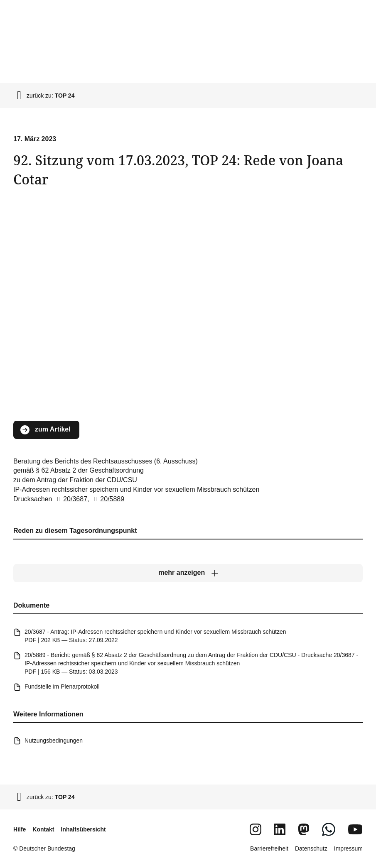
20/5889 (108, 499)
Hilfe (20, 829)
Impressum (348, 848)
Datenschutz (311, 848)
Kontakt (43, 829)
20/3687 (71, 499)
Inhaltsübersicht (83, 829)
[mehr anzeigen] (188, 573)
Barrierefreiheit (269, 848)
